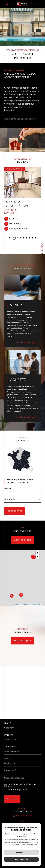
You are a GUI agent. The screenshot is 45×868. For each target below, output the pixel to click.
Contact (42, 248)
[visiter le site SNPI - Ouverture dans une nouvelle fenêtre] (23, 829)
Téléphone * (11, 747)
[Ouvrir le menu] (33, 4)
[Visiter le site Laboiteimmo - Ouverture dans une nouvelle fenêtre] (22, 861)
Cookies (34, 853)
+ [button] (37, 553)
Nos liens (17, 853)
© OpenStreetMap (35, 605)
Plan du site (22, 851)
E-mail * (9, 759)
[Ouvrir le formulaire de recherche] (7, 4)
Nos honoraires (11, 851)
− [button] (37, 557)
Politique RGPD (26, 853)
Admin (10, 853)
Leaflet (17, 605)
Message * (10, 770)
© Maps (24, 605)
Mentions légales (33, 851)
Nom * (8, 723)
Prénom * (9, 735)
